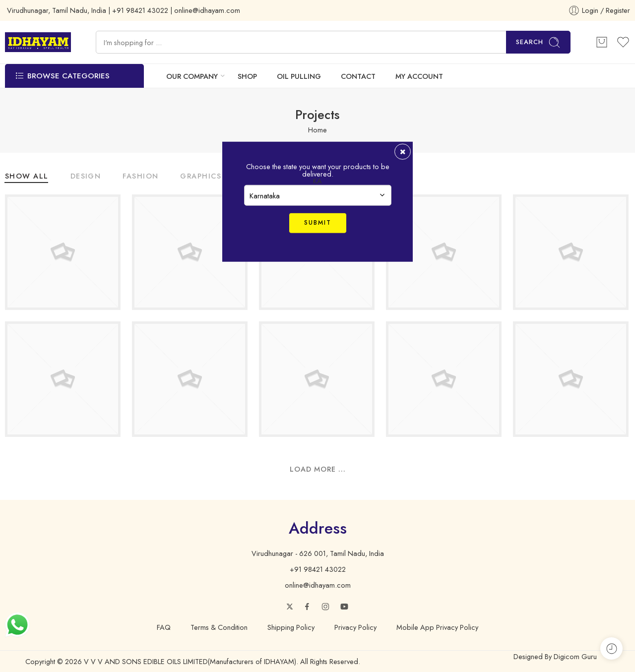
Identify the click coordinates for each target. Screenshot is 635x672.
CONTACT (358, 76)
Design (86, 177)
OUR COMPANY (192, 76)
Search (538, 42)
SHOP (247, 76)
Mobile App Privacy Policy (437, 627)
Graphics (201, 177)
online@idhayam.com (318, 585)
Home (317, 129)
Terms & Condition (219, 627)
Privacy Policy (355, 627)
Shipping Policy (291, 627)
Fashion (140, 177)
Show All (27, 177)
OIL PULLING (299, 76)
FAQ (164, 627)
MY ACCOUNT (419, 76)
